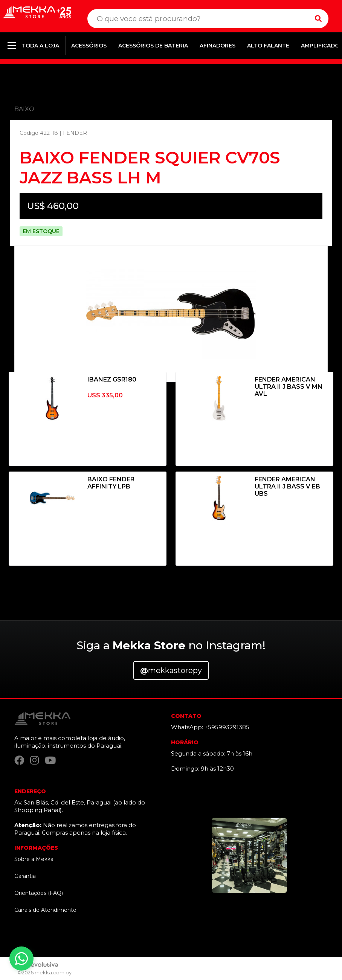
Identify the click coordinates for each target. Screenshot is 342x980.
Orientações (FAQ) (39, 893)
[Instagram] (34, 761)
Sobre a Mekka (34, 859)
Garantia (25, 876)
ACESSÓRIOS (89, 46)
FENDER (75, 133)
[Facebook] (19, 761)
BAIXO (24, 109)
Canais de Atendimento (45, 910)
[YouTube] (50, 761)
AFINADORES (218, 46)
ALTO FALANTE (268, 46)
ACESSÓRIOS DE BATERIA (153, 46)
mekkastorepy (171, 670)
